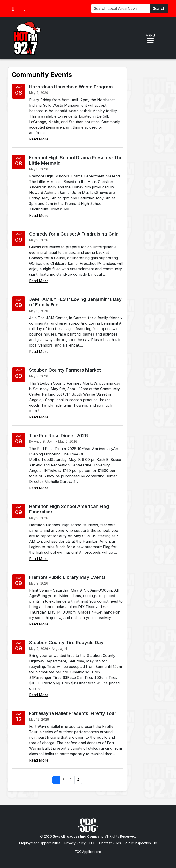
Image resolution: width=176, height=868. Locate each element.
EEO (92, 843)
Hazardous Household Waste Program (71, 87)
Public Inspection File (141, 843)
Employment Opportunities (40, 843)
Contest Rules (110, 843)
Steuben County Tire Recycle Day (66, 643)
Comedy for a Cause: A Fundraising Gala (74, 234)
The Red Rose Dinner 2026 (58, 436)
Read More (39, 139)
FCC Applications (88, 852)
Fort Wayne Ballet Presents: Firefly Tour (73, 713)
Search (159, 8)
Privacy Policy (75, 843)
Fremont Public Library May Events (67, 577)
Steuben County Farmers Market (65, 370)
